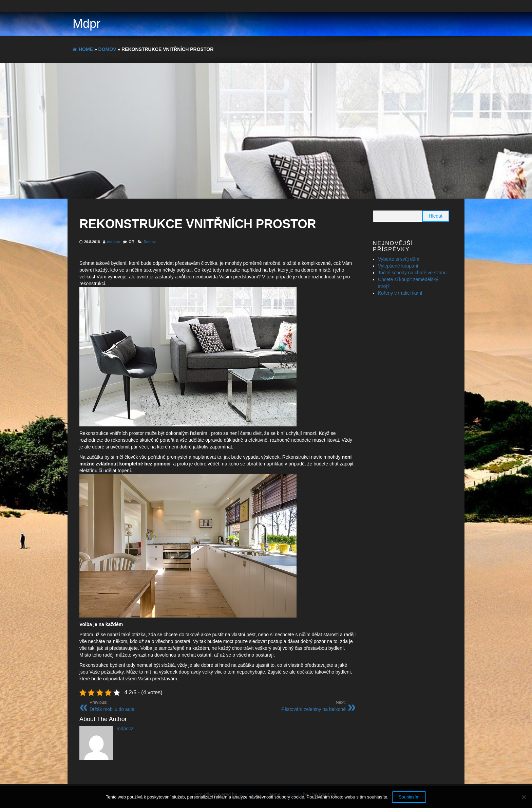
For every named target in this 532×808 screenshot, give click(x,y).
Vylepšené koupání (398, 266)
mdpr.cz (115, 242)
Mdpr (87, 24)
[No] (524, 797)
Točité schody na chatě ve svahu (412, 273)
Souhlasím (409, 797)
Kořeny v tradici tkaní (400, 293)
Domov (150, 242)
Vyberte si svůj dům (399, 259)
